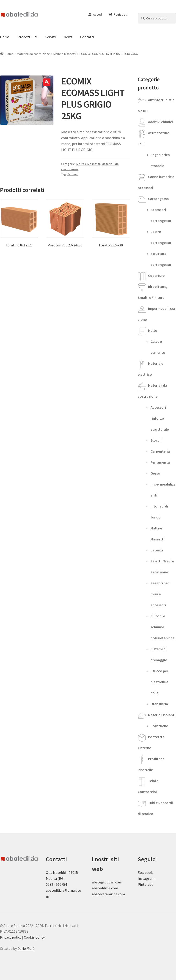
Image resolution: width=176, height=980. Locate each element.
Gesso (155, 473)
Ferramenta (160, 462)
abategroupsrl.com (107, 882)
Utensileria (159, 704)
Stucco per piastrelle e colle (159, 682)
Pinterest (145, 884)
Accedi (95, 14)
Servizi (51, 37)
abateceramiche (105, 894)
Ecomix (73, 174)
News (68, 37)
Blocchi (157, 440)
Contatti (87, 37)
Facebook (145, 872)
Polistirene (159, 726)
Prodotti (25, 37)
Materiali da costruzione (33, 54)
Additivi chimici (160, 122)
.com (121, 894)
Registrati (118, 14)
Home (10, 54)
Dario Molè (26, 948)
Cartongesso (158, 199)
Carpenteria (160, 451)
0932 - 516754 (56, 884)
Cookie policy (34, 937)
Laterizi (157, 550)
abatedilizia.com (105, 888)
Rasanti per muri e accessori (160, 594)
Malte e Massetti (65, 54)
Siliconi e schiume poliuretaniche (162, 627)
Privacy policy (11, 937)
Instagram (146, 878)
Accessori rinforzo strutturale (160, 418)
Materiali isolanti (162, 715)
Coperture (156, 275)
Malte (153, 330)
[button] (47, 82)
